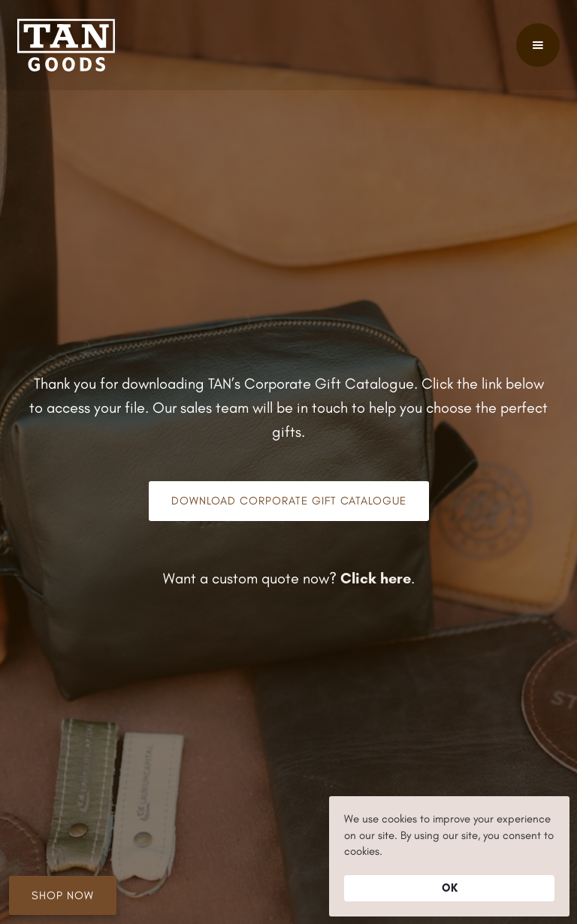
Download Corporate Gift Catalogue (289, 501)
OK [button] (450, 888)
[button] (538, 45)
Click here (376, 578)
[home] (66, 45)
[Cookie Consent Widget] (449, 856)
